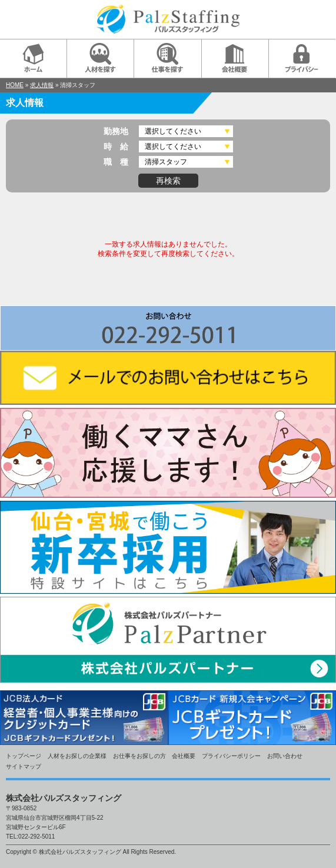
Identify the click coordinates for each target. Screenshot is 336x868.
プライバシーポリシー (231, 756)
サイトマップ (24, 766)
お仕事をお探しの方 (139, 756)
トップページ (24, 756)
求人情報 (42, 85)
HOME (15, 85)
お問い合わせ (285, 756)
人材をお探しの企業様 (77, 756)
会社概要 (184, 756)
